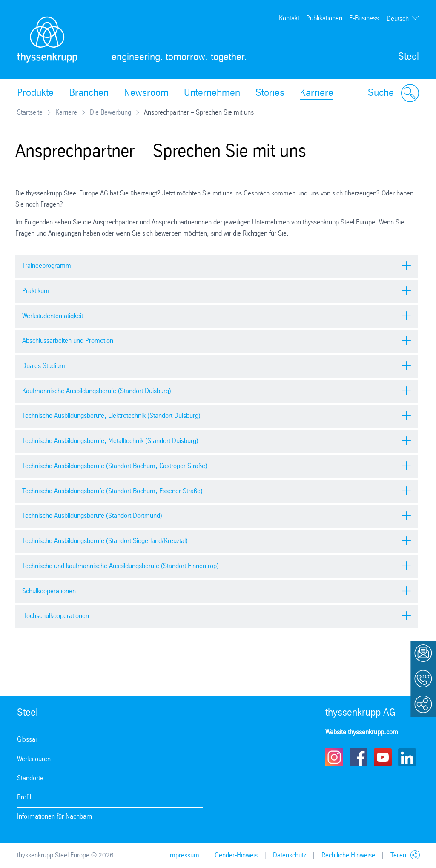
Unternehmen (212, 93)
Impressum (184, 855)
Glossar (27, 740)
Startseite (30, 113)
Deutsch (398, 19)
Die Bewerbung (110, 113)
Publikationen (324, 19)
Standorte (30, 778)
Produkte (35, 93)
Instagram (334, 757)
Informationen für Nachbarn (54, 817)
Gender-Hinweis (236, 855)
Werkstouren (34, 759)
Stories (270, 93)
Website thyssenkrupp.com (362, 732)
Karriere (317, 93)
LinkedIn (407, 757)
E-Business (364, 19)
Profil (24, 798)
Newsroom (146, 93)
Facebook (359, 757)
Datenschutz (290, 855)
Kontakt (289, 19)
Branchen (89, 93)
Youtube (383, 757)
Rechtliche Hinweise (348, 855)
